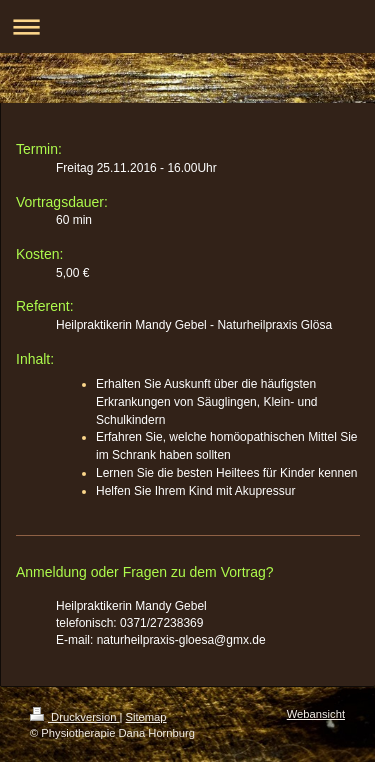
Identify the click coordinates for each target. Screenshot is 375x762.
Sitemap (146, 717)
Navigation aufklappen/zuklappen (187, 26)
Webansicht (316, 714)
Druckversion (75, 717)
